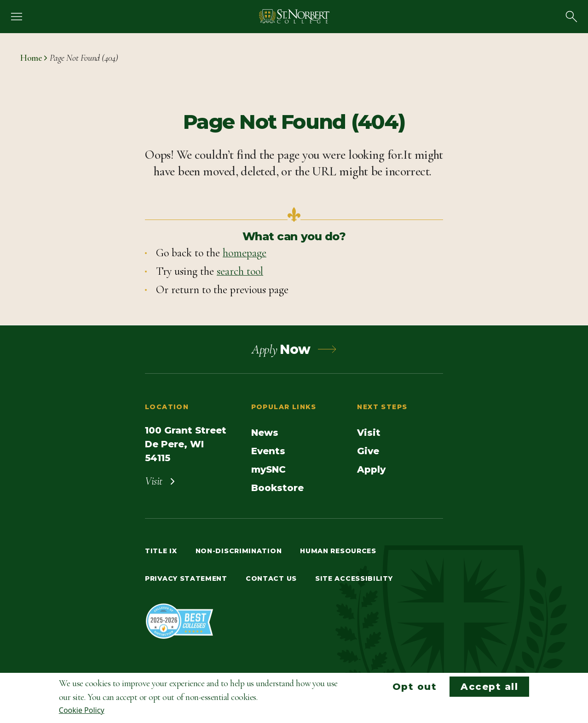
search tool (240, 271)
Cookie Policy (82, 710)
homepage (245, 253)
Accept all (489, 687)
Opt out (415, 687)
